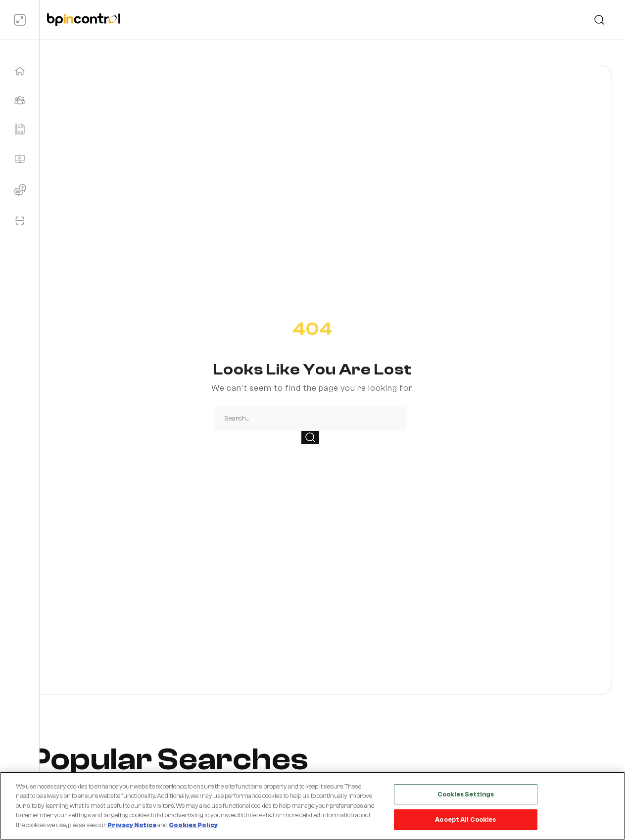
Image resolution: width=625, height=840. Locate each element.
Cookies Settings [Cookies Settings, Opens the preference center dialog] (466, 794)
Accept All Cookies (465, 819)
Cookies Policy (193, 825)
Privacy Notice (132, 825)
